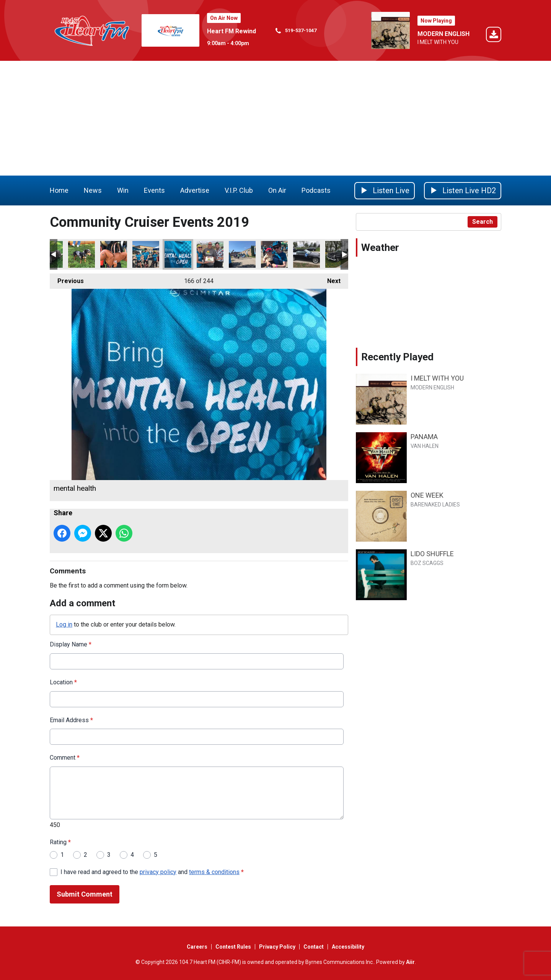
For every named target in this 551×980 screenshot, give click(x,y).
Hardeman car (306, 254)
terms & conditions (214, 872)
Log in (64, 624)
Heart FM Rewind (231, 31)
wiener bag (114, 254)
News (93, 190)
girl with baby (274, 254)
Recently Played (397, 357)
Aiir (410, 962)
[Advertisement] (275, 118)
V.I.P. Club (239, 190)
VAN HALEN (425, 446)
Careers (197, 947)
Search (483, 222)
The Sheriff (339, 254)
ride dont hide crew (146, 254)
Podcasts (316, 190)
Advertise (195, 190)
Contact (314, 947)
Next (330, 279)
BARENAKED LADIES (435, 505)
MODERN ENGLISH (443, 34)
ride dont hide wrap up (210, 254)
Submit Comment (85, 894)
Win (123, 190)
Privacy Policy (277, 947)
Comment (65, 758)
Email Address (71, 720)
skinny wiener (82, 254)
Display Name (71, 644)
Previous (67, 279)
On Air (277, 190)
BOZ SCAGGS (427, 563)
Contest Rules (233, 947)
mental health (178, 254)
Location (63, 682)
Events (154, 190)
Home (59, 190)
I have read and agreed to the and (152, 872)
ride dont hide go (242, 254)
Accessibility (348, 947)
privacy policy (158, 872)
